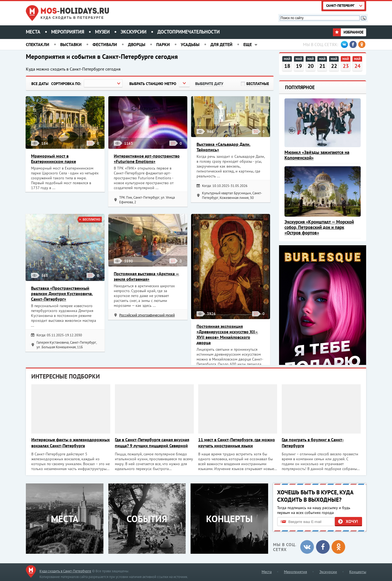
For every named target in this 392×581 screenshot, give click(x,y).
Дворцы (137, 44)
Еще (248, 44)
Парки (163, 44)
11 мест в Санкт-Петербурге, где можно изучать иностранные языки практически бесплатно (237, 443)
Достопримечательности (189, 32)
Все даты (40, 84)
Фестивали (105, 44)
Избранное (348, 32)
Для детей (221, 44)
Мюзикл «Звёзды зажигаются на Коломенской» (317, 155)
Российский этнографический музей (147, 315)
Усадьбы (190, 44)
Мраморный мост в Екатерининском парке (53, 159)
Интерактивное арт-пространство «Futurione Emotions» (147, 159)
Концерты (358, 572)
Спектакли (38, 44)
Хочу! (352, 521)
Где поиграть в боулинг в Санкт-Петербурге (313, 443)
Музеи (102, 32)
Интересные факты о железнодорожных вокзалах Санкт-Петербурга (71, 443)
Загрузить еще (150, 108)
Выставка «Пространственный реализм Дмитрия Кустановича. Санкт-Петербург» (62, 293)
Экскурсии (134, 32)
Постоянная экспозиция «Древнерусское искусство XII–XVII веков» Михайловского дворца (227, 334)
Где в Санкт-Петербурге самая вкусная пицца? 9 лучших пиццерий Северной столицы (152, 443)
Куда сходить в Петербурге (72, 18)
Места (33, 32)
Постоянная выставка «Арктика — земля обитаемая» (146, 276)
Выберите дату (209, 84)
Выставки (71, 44)
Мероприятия (68, 32)
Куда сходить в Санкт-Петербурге (65, 571)
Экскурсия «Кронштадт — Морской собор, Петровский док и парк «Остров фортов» (319, 227)
